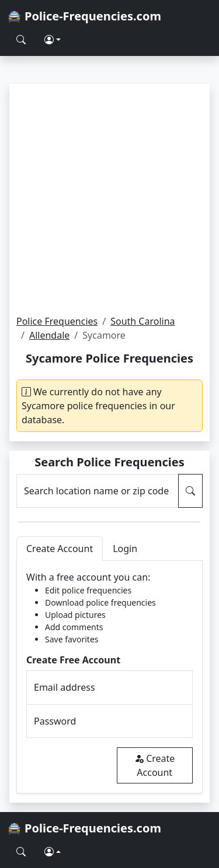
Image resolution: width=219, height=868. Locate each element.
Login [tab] (125, 549)
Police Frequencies (57, 321)
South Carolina (142, 321)
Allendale (49, 335)
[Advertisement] (109, 199)
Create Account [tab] (60, 549)
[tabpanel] (109, 677)
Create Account (154, 765)
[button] (53, 40)
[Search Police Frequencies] (21, 40)
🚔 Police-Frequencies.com (84, 16)
